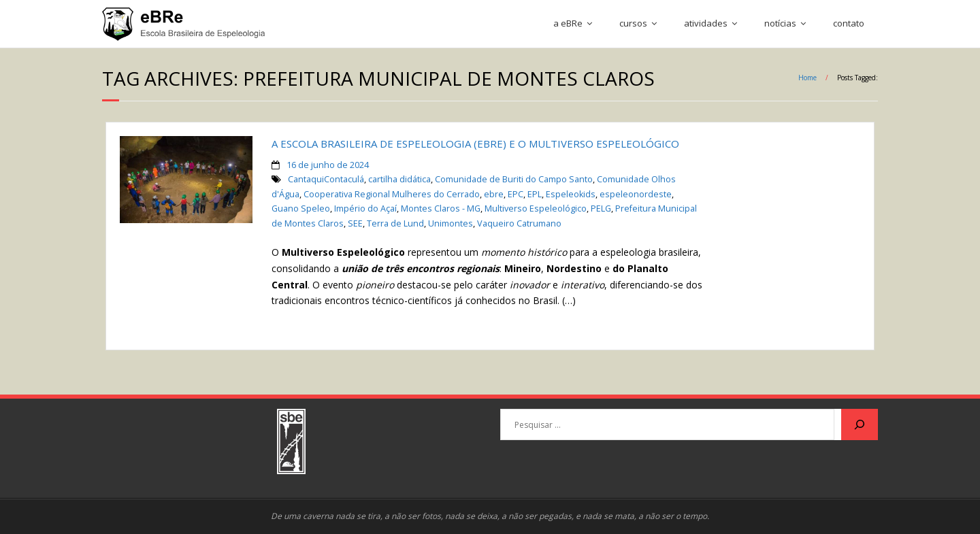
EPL (535, 194)
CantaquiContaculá (326, 179)
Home (807, 78)
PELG (601, 208)
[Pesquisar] (860, 424)
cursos (633, 23)
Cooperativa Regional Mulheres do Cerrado (392, 194)
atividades (706, 23)
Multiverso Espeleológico (536, 208)
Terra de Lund (395, 223)
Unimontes (451, 223)
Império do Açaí (365, 208)
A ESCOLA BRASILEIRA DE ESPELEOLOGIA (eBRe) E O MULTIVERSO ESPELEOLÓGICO (475, 144)
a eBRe (568, 23)
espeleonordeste (636, 194)
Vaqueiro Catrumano (519, 223)
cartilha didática (399, 179)
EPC (516, 194)
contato (849, 23)
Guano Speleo (301, 208)
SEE (355, 223)
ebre (494, 194)
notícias (780, 23)
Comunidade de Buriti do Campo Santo (514, 179)
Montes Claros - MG (441, 208)
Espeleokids (571, 194)
